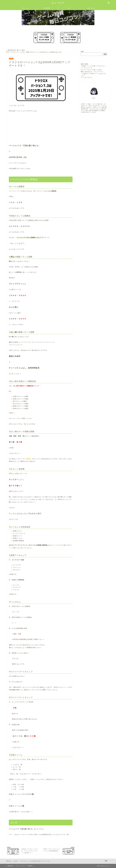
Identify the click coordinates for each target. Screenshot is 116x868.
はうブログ (58, 3)
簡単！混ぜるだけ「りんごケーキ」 (92, 72)
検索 (82, 51)
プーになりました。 (87, 77)
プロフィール (25, 8)
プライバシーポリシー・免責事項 (24, 866)
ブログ (69, 8)
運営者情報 (47, 8)
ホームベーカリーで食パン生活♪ (91, 70)
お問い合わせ (91, 8)
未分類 (11, 59)
